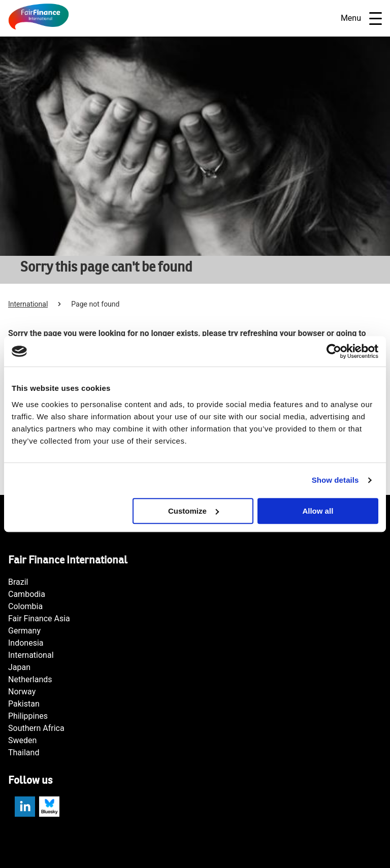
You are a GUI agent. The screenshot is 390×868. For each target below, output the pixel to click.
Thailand (24, 753)
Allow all (318, 511)
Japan (19, 667)
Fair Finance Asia (39, 619)
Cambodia (27, 594)
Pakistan (24, 704)
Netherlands (30, 679)
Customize (193, 511)
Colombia (25, 606)
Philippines (28, 716)
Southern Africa (36, 728)
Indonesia (26, 643)
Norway (22, 692)
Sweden (22, 740)
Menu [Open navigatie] (361, 19)
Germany (24, 631)
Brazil (18, 582)
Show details (335, 480)
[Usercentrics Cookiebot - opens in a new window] (334, 351)
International (28, 304)
